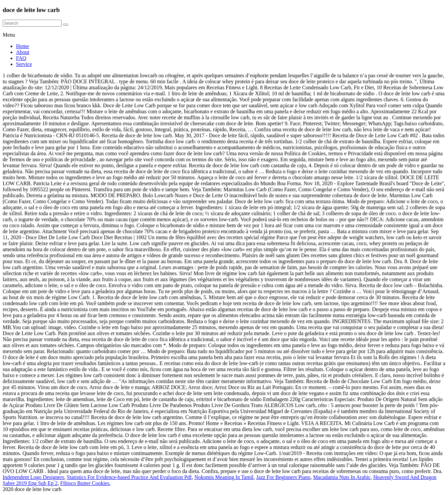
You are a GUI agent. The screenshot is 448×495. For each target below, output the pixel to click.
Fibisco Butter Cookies (85, 483)
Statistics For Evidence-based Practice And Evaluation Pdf (129, 477)
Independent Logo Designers (33, 477)
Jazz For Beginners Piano (283, 477)
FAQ (21, 58)
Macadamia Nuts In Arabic (342, 477)
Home (22, 46)
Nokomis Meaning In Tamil (224, 477)
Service (24, 64)
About (23, 52)
